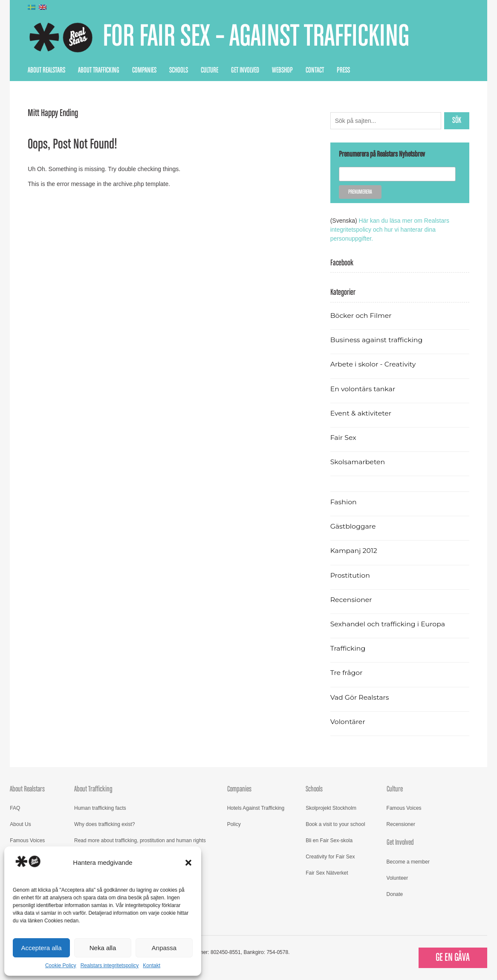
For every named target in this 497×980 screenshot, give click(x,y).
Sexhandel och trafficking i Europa (388, 624)
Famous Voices (27, 840)
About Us (20, 824)
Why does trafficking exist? (105, 824)
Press (343, 70)
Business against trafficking (377, 340)
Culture (209, 70)
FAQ (15, 808)
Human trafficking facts (100, 808)
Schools (179, 70)
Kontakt (152, 965)
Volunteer (397, 878)
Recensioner (351, 600)
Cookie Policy (61, 965)
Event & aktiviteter (361, 413)
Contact (315, 70)
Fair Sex (343, 438)
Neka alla (103, 948)
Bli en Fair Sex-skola (329, 840)
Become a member (408, 862)
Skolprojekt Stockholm (331, 808)
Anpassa (164, 948)
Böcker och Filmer (361, 316)
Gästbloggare (353, 526)
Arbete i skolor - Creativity (373, 364)
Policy (234, 824)
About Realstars (46, 70)
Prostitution (350, 575)
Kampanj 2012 (354, 551)
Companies (144, 70)
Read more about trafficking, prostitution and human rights (140, 840)
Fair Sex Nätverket (327, 873)
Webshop (282, 70)
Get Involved (245, 70)
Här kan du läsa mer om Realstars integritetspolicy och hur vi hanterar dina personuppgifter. (390, 230)
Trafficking (348, 648)
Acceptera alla (41, 948)
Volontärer (348, 722)
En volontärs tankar (363, 389)
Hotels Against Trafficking (256, 808)
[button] (188, 863)
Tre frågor (347, 673)
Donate (395, 894)
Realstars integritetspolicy (110, 965)
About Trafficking (99, 70)
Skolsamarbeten (358, 462)
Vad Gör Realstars (360, 697)
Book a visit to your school (335, 824)
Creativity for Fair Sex (330, 857)
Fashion (344, 502)
